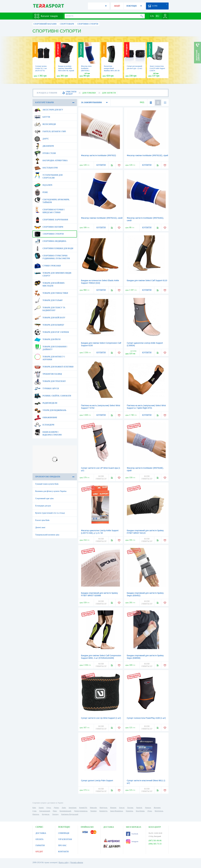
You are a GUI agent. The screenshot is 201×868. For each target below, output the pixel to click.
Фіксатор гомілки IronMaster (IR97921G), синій (102, 218)
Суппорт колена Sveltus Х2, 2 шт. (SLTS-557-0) (41, 68)
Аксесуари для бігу (49, 110)
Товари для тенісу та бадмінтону (50, 308)
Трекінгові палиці (48, 374)
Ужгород (55, 814)
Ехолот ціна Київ (42, 520)
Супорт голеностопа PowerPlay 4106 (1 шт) (146, 718)
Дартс (42, 139)
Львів (64, 808)
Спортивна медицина (50, 241)
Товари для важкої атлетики (54, 367)
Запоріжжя (72, 808)
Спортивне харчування (51, 220)
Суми (34, 811)
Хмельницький (45, 811)
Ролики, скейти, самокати (53, 396)
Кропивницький (65, 811)
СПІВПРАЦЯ (64, 833)
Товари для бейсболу (50, 318)
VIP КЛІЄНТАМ (65, 839)
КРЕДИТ (39, 852)
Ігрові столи (45, 153)
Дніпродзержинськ (81, 811)
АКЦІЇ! (117, 6)
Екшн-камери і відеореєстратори (48, 432)
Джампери (44, 146)
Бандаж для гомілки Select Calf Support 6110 (147, 280)
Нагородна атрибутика (51, 161)
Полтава (130, 808)
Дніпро (56, 808)
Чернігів (139, 808)
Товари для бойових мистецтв (49, 283)
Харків (41, 808)
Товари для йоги (47, 339)
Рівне (55, 811)
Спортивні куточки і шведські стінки (49, 210)
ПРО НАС (62, 845)
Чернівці (93, 811)
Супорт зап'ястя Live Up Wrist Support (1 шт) (101, 718)
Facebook (132, 834)
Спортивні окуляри (49, 227)
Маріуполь (104, 808)
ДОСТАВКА (41, 833)
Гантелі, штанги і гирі (50, 132)
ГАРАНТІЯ (40, 845)
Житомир (157, 808)
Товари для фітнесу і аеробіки (50, 357)
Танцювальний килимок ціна (47, 535)
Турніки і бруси (47, 389)
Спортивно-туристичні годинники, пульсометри (52, 256)
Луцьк (150, 811)
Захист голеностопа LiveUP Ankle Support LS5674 (157, 68)
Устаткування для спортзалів (49, 175)
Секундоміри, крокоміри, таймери (52, 200)
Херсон (122, 808)
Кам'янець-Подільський (70, 814)
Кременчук (103, 811)
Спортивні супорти (49, 234)
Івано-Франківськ (117, 811)
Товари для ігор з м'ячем (52, 332)
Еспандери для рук (43, 506)
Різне (41, 192)
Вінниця (113, 808)
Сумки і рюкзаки (48, 266)
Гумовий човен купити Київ (47, 484)
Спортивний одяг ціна (44, 498)
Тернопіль (129, 811)
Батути (42, 117)
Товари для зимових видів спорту (53, 273)
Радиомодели (46, 403)
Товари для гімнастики (51, 293)
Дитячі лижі (40, 527)
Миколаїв (93, 808)
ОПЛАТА (40, 839)
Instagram (132, 841)
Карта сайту (64, 862)
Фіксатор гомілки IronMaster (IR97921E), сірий (147, 155)
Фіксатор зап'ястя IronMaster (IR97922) (99, 155)
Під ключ (43, 185)
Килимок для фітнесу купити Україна (51, 491)
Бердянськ (46, 814)
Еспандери (44, 425)
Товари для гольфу (49, 300)
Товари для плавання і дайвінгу (51, 347)
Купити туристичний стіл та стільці (50, 513)
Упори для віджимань (50, 410)
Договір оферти (77, 862)
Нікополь (36, 814)
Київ (34, 808)
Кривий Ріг (83, 808)
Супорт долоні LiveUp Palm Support (97, 781)
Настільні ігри (46, 168)
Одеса (49, 808)
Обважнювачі (46, 418)
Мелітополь (159, 811)
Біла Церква (140, 811)
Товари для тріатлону (50, 381)
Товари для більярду (49, 325)
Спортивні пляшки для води (54, 248)
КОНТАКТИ (63, 852)
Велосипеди (45, 124)
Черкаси (148, 808)
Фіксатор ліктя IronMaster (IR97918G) (86, 68)
